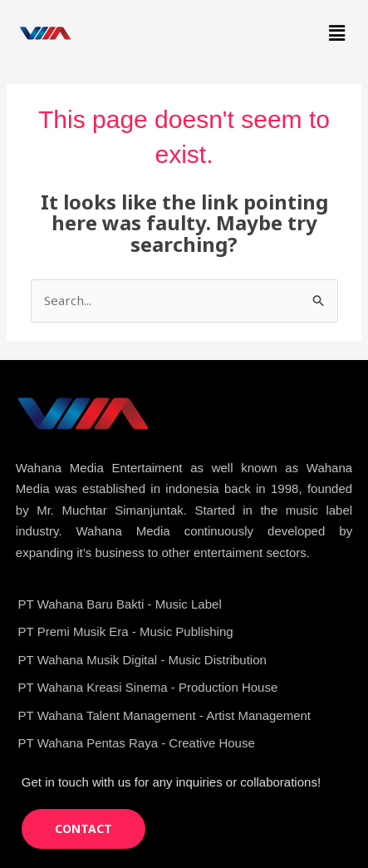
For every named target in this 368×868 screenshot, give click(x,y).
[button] (337, 32)
